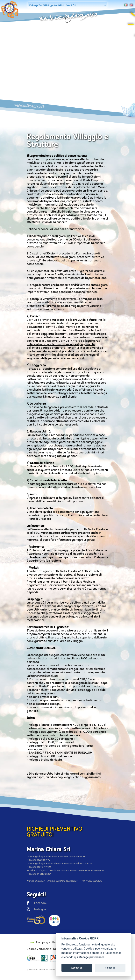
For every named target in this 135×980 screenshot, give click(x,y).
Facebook (37, 903)
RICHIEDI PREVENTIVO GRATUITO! (54, 832)
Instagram (37, 909)
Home (31, 942)
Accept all (77, 968)
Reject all (110, 968)
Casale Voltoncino (39, 949)
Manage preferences (92, 957)
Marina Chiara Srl (39, 970)
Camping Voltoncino (50, 942)
